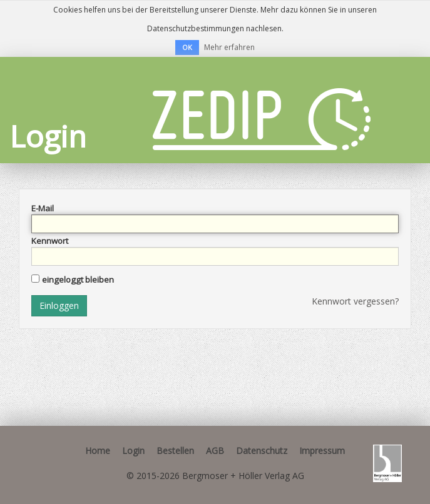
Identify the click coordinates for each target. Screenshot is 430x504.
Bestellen (175, 451)
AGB (215, 451)
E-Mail (43, 208)
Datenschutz (262, 451)
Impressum (322, 451)
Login (133, 451)
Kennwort (50, 241)
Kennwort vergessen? (355, 301)
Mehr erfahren (229, 47)
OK (187, 47)
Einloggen (59, 305)
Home (98, 451)
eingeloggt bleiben (78, 280)
